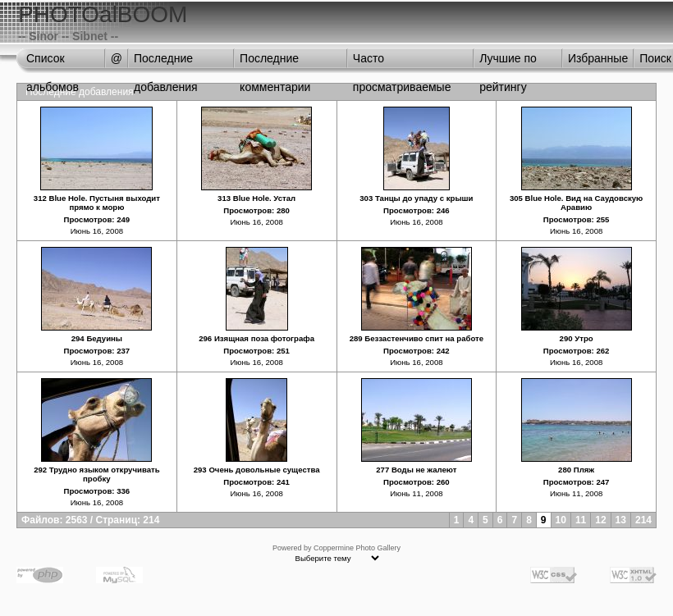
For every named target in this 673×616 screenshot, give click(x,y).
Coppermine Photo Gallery (357, 548)
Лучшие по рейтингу (508, 62)
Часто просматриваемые (402, 62)
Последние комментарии (275, 62)
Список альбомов (53, 62)
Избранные (598, 58)
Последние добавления (166, 62)
